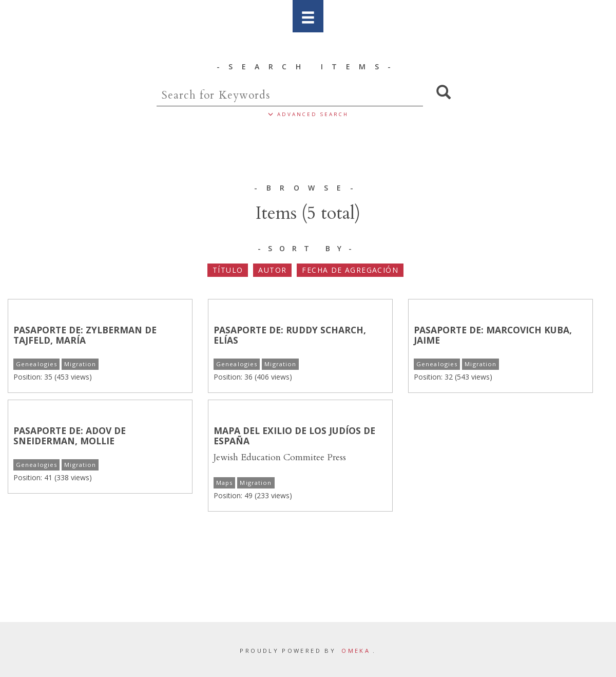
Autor (272, 270)
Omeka (356, 651)
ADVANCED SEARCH (308, 114)
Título (228, 270)
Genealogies (36, 364)
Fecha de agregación (350, 270)
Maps (224, 483)
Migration (80, 364)
